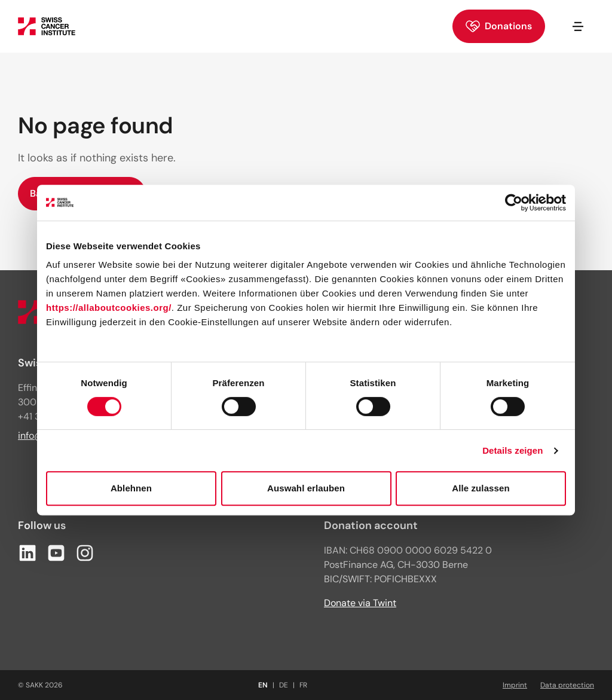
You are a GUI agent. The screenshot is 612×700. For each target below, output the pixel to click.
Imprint (515, 685)
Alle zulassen (481, 488)
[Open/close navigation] (578, 26)
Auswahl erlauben (306, 488)
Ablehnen (131, 488)
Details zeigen (512, 450)
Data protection (567, 685)
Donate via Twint (360, 603)
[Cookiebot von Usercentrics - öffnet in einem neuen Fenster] (514, 203)
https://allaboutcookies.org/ (109, 308)
